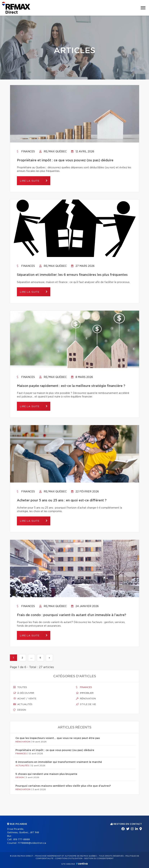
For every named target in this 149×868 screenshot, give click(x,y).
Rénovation (86, 699)
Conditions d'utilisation (69, 858)
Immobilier (85, 693)
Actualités (23, 704)
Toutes (20, 687)
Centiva (82, 864)
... (31, 658)
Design (20, 710)
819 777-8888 (22, 840)
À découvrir (24, 693)
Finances (26, 152)
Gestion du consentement (99, 858)
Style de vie (86, 704)
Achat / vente (25, 699)
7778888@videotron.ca (32, 843)
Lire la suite (31, 181)
